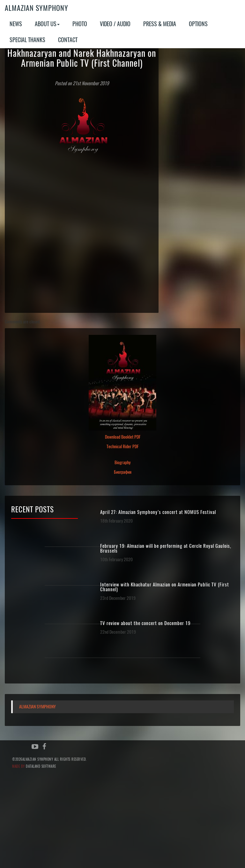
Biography (122, 462)
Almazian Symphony (37, 8)
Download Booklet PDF (123, 437)
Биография (123, 472)
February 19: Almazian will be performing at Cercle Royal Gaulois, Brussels (166, 548)
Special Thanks (27, 40)
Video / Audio (115, 24)
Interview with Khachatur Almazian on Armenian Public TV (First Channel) (165, 587)
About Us (47, 24)
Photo (80, 24)
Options (198, 24)
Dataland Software (41, 766)
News (16, 24)
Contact (68, 40)
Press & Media (160, 24)
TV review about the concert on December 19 (145, 623)
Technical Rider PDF (122, 446)
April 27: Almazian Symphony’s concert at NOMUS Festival (158, 512)
